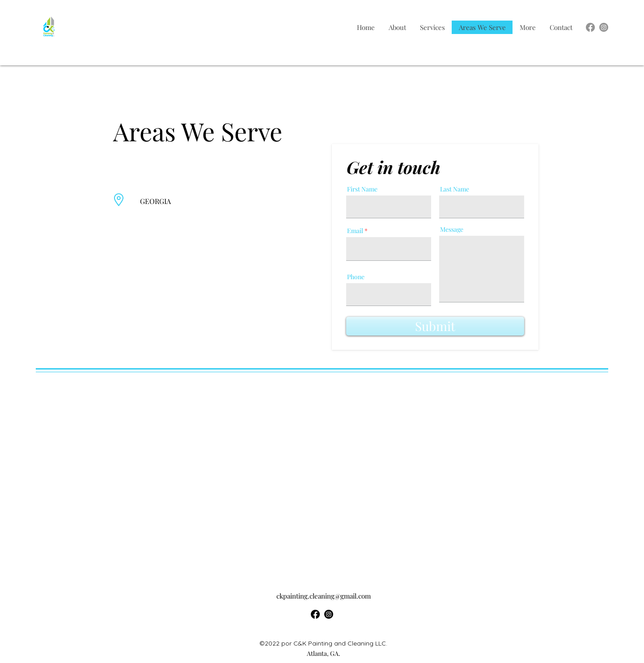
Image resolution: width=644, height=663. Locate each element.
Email (355, 231)
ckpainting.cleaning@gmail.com (324, 596)
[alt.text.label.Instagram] (604, 27)
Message (452, 229)
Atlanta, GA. (324, 653)
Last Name (455, 189)
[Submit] (435, 326)
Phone (356, 277)
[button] (527, 27)
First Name (362, 189)
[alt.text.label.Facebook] (590, 27)
